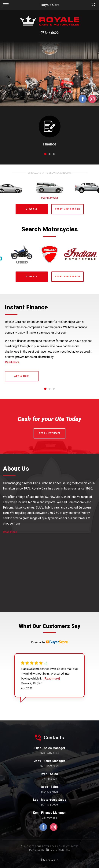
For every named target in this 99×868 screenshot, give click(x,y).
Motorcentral (58, 850)
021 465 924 (49, 779)
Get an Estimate (49, 433)
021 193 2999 (49, 805)
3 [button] (54, 156)
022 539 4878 (49, 792)
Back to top (49, 860)
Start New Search (67, 209)
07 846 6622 (49, 33)
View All (32, 209)
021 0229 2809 (49, 766)
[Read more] (51, 678)
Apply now (22, 376)
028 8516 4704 (49, 753)
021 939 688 (49, 818)
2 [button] (50, 156)
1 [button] (45, 156)
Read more (12, 362)
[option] (49, 74)
